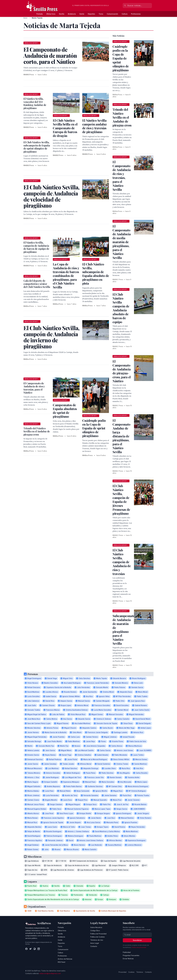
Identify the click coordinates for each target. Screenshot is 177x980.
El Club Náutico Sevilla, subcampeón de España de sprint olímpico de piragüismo (37, 147)
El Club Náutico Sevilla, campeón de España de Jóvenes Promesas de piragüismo (121, 500)
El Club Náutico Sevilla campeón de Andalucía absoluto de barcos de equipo (121, 308)
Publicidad (127, 952)
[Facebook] (26, 949)
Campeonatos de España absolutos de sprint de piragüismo (65, 411)
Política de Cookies (98, 937)
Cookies (131, 972)
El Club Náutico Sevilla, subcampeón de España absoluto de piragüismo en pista (96, 274)
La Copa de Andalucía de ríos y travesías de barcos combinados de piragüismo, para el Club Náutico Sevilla (66, 276)
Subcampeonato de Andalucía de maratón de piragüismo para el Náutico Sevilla (124, 630)
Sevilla (62, 14)
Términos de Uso (97, 940)
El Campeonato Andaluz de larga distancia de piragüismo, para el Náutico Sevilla (121, 436)
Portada (40, 14)
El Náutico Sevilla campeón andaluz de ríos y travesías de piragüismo (95, 126)
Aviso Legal (95, 943)
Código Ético (95, 931)
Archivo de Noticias (65, 959)
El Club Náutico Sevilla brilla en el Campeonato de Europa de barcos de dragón (65, 128)
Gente (82, 14)
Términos (140, 972)
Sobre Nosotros (96, 927)
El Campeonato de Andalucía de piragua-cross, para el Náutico (122, 371)
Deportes (91, 14)
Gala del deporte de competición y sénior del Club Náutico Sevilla (37, 284)
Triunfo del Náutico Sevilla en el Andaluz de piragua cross (37, 431)
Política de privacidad (139, 947)
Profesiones (136, 14)
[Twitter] (30, 949)
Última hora (51, 14)
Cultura (125, 14)
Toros (101, 14)
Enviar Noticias (128, 959)
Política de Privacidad (98, 934)
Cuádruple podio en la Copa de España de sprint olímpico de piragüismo (94, 428)
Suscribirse (137, 940)
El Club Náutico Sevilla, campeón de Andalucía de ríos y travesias (122, 562)
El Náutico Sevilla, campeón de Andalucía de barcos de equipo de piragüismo (36, 247)
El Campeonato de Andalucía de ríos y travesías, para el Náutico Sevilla (122, 176)
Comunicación (112, 14)
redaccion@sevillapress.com (50, 973)
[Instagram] (35, 949)
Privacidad (122, 972)
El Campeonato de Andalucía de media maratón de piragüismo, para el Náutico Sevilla (122, 242)
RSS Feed (61, 962)
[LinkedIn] (39, 949)
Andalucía (72, 14)
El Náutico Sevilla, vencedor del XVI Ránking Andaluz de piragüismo (35, 103)
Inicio (25, 18)
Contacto (94, 946)
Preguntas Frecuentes (131, 955)
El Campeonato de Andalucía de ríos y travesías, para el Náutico (34, 388)
